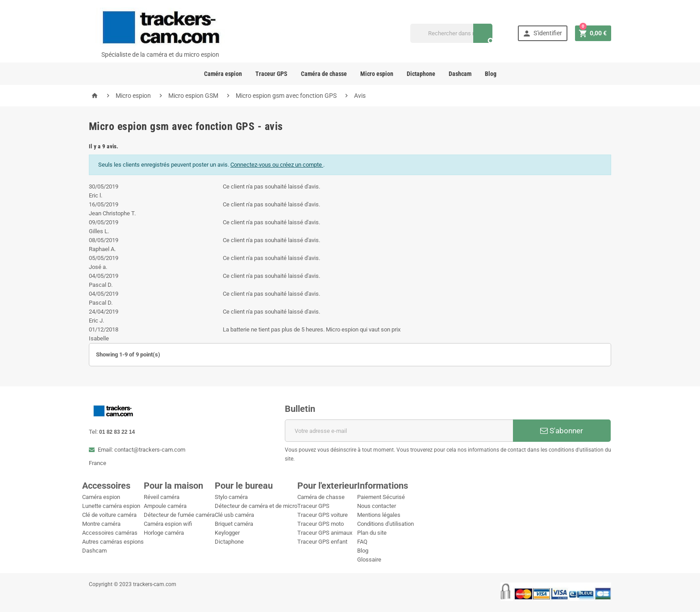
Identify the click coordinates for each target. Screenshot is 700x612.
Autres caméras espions (113, 542)
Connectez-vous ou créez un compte (277, 165)
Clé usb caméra (234, 515)
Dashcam (460, 74)
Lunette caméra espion (111, 506)
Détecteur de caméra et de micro (256, 506)
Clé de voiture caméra (109, 515)
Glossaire (369, 560)
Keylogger (227, 533)
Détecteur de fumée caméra (179, 515)
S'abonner (562, 431)
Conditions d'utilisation (385, 524)
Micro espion (377, 74)
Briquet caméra (234, 524)
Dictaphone (421, 74)
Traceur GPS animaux (325, 533)
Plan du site (372, 533)
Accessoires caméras (110, 533)
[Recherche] (452, 33)
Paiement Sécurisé (381, 497)
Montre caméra (101, 524)
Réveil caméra (162, 497)
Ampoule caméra (165, 506)
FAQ (362, 542)
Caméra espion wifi (168, 524)
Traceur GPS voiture (323, 515)
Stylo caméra (231, 497)
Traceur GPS (271, 74)
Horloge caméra (164, 533)
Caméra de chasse (324, 74)
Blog (491, 74)
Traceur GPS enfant (322, 542)
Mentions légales (379, 515)
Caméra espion (223, 74)
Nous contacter (377, 506)
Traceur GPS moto (321, 524)
